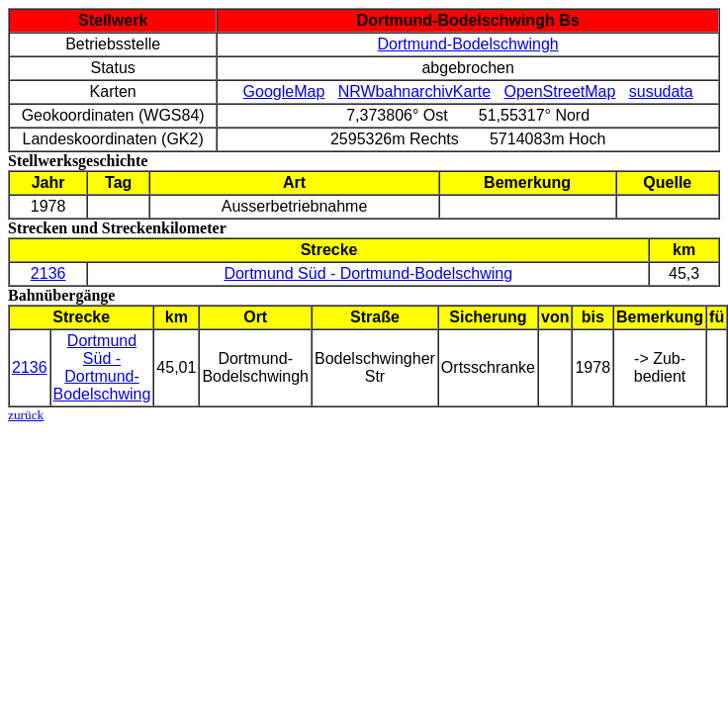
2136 (48, 273)
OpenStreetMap (559, 91)
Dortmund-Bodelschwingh (468, 44)
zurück (26, 415)
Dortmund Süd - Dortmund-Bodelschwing (368, 273)
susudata (661, 91)
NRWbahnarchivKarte (414, 91)
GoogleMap (284, 91)
